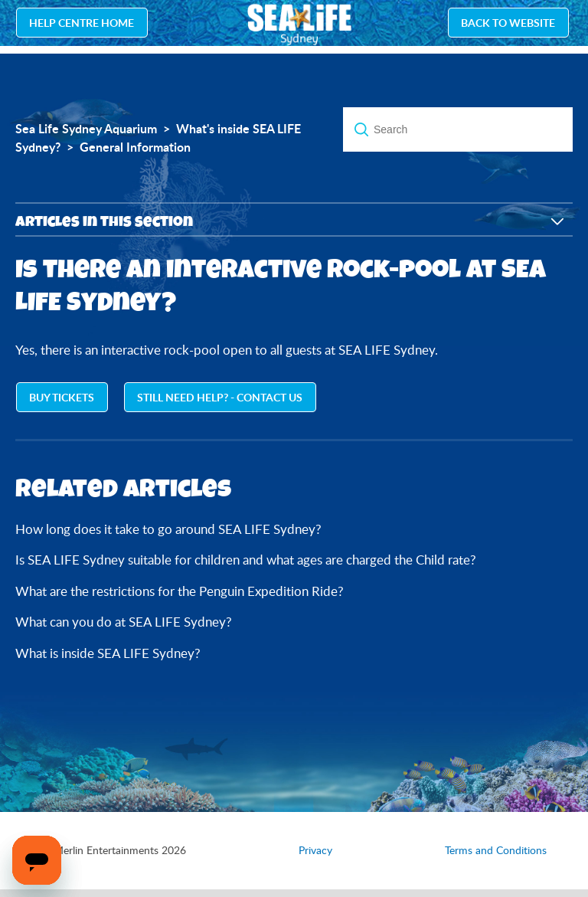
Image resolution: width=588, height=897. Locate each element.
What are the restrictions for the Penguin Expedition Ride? (180, 591)
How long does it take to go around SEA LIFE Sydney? (168, 529)
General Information (135, 147)
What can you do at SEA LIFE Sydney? (124, 622)
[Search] (458, 129)
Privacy (315, 850)
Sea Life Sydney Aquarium (86, 129)
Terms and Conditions (496, 850)
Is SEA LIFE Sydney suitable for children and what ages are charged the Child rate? (246, 560)
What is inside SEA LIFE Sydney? (108, 653)
